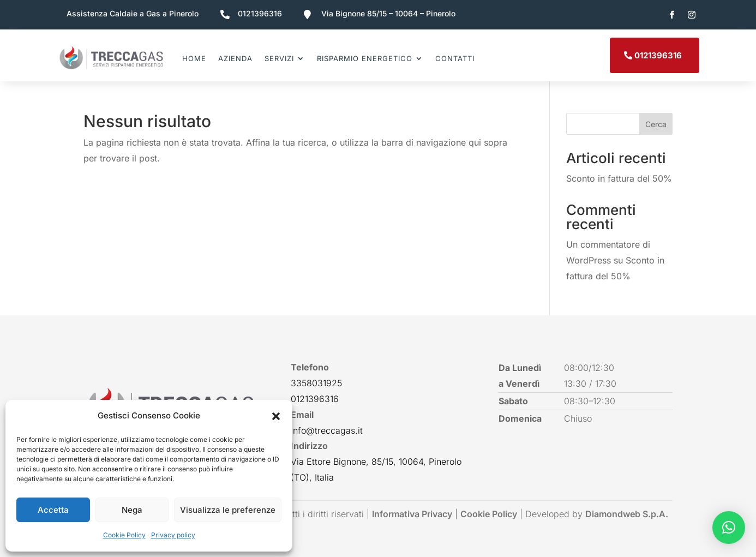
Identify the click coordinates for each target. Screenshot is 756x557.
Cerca (656, 124)
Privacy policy (173, 535)
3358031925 (316, 383)
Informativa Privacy (412, 514)
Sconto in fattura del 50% (619, 178)
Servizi (279, 58)
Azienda (235, 58)
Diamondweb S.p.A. (627, 514)
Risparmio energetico (365, 58)
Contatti (455, 58)
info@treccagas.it (327, 430)
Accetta (53, 510)
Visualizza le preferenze (228, 510)
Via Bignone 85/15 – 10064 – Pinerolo (388, 13)
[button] (276, 416)
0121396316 (260, 13)
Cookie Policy (124, 535)
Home (194, 58)
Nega (132, 510)
